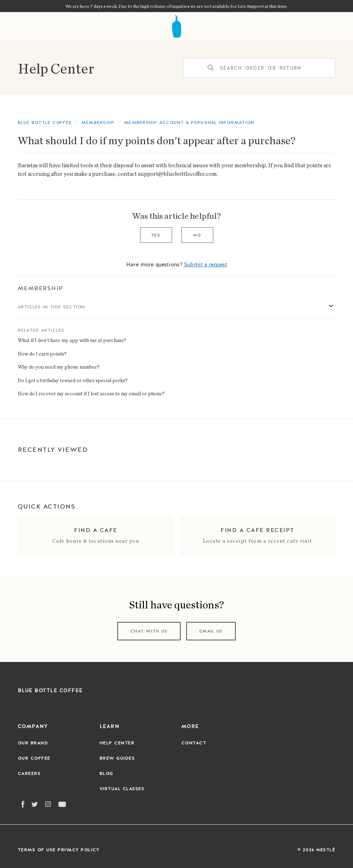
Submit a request (206, 265)
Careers (29, 774)
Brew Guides (117, 758)
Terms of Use (37, 850)
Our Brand (33, 743)
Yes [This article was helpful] (156, 235)
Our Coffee (34, 758)
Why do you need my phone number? (59, 367)
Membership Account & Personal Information (189, 123)
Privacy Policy (78, 850)
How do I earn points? (42, 354)
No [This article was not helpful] (197, 235)
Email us (211, 631)
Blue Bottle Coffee (45, 123)
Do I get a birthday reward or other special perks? (73, 380)
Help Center (56, 68)
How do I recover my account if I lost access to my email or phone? (91, 393)
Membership (41, 288)
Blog (106, 774)
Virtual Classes (122, 789)
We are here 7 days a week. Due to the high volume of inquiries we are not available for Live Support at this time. (177, 6)
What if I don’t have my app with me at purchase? (72, 340)
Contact (194, 743)
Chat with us (149, 631)
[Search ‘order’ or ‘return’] (259, 68)
